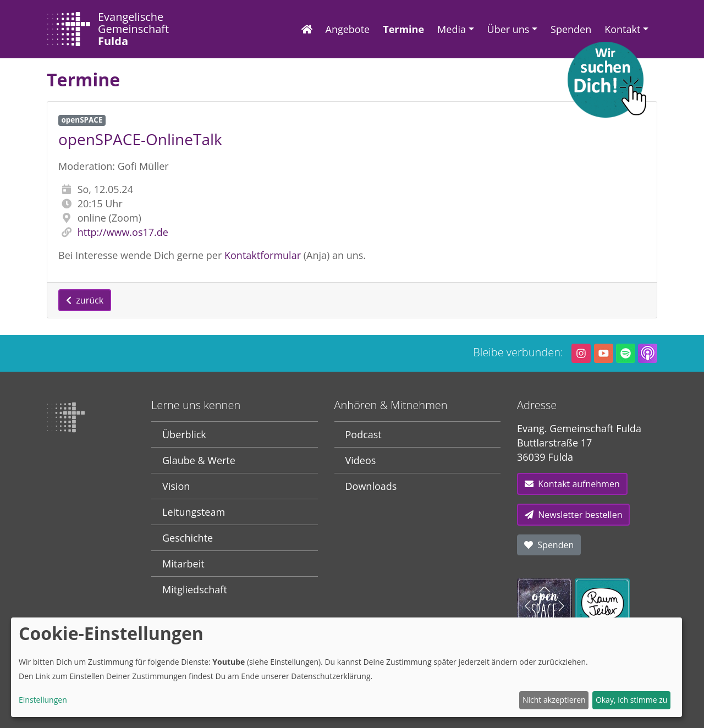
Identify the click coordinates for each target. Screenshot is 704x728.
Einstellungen (43, 700)
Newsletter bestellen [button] (573, 515)
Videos (361, 460)
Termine (403, 29)
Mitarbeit (183, 564)
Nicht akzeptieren (554, 700)
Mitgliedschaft (195, 589)
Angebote (348, 29)
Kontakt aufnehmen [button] (572, 484)
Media (452, 29)
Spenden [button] (549, 545)
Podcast (364, 434)
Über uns (508, 29)
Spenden (571, 29)
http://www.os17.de (123, 232)
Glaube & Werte (199, 460)
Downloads (371, 486)
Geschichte (188, 538)
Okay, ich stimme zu (632, 700)
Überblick (184, 434)
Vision (176, 486)
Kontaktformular (263, 255)
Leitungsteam (194, 512)
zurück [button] (85, 300)
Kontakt (622, 29)
